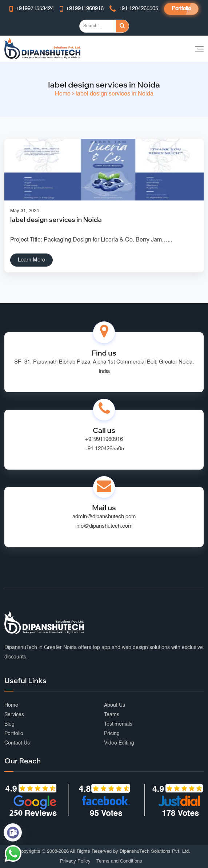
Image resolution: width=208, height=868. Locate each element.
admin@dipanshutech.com (104, 517)
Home (63, 94)
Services (14, 715)
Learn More (31, 260)
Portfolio (181, 9)
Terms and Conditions (119, 861)
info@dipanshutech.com (104, 526)
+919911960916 (104, 439)
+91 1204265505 (104, 449)
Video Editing (119, 743)
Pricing (112, 734)
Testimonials (118, 724)
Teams (112, 715)
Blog (9, 724)
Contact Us (17, 743)
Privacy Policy (75, 861)
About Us (115, 705)
